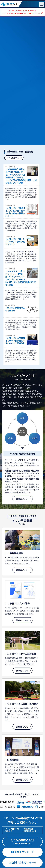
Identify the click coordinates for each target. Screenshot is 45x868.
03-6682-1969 (24, 840)
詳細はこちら (22, 499)
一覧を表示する (13, 158)
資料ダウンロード (22, 852)
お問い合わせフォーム (23, 862)
